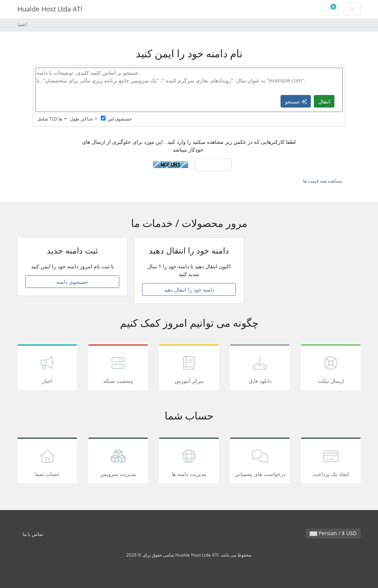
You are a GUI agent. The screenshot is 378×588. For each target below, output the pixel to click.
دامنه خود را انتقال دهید (189, 290)
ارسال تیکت (331, 369)
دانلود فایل (260, 369)
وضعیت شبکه (118, 369)
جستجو (296, 101)
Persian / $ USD (333, 533)
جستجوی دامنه (72, 282)
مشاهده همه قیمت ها (323, 181)
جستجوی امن (116, 119)
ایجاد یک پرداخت (331, 462)
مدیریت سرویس (118, 462)
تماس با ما (33, 534)
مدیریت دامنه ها (189, 462)
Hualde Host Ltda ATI (50, 9)
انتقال (324, 101)
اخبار (47, 369)
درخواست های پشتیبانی (260, 462)
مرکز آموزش (189, 369)
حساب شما (47, 462)
